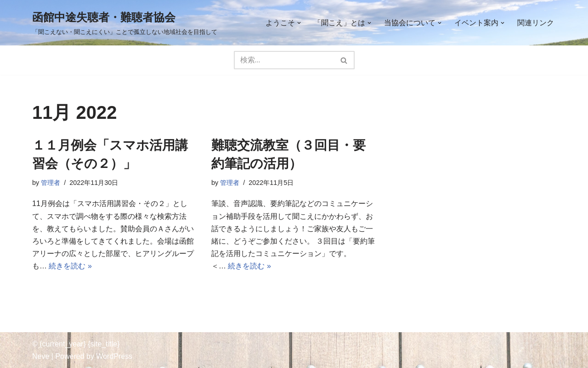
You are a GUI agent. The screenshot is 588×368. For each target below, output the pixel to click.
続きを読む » (70, 266)
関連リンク (536, 23)
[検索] (284, 60)
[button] (299, 23)
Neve (41, 356)
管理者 (51, 183)
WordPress (114, 356)
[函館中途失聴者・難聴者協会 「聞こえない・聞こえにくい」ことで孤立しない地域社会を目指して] (125, 23)
